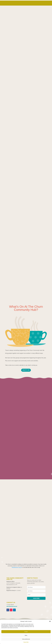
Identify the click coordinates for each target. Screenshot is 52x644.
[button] (50, 621)
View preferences (26, 639)
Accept (26, 632)
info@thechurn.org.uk (17, 567)
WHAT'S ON (26, 370)
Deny (26, 635)
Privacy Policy (26, 642)
